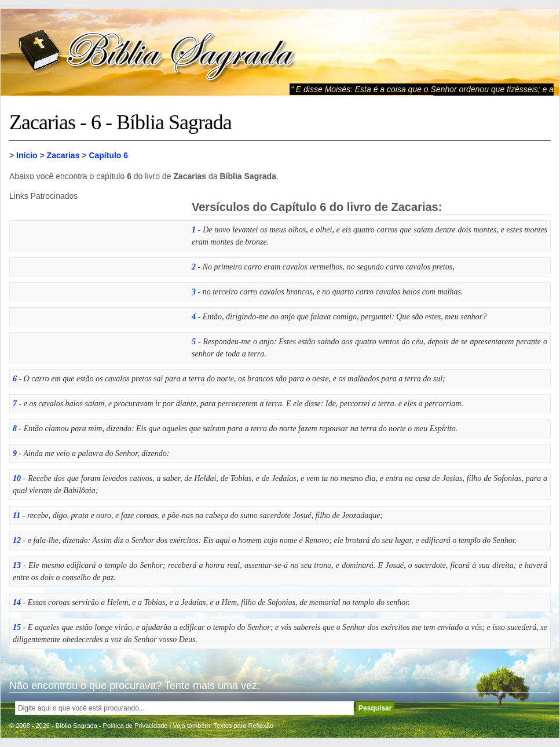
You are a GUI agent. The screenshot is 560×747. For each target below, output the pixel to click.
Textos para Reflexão (244, 726)
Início (27, 155)
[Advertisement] (96, 273)
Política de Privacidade (136, 726)
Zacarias (63, 155)
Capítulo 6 (108, 155)
